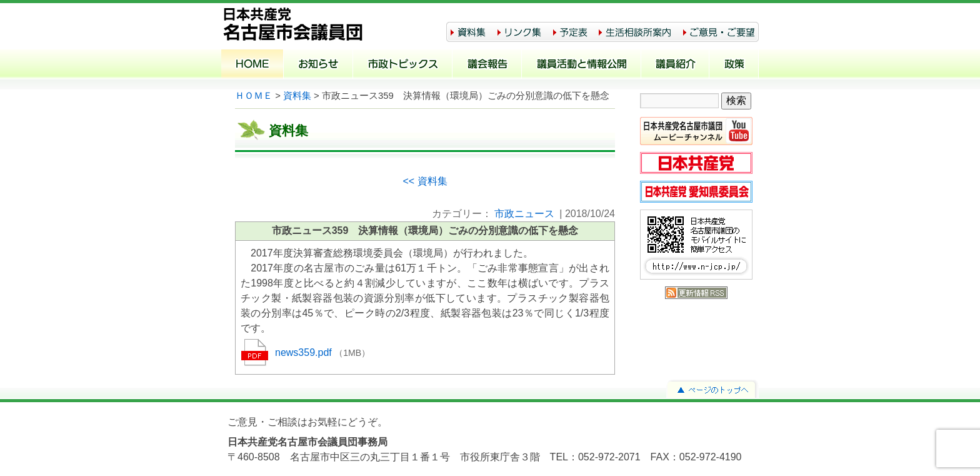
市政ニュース (524, 214)
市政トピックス (403, 65)
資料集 (297, 96)
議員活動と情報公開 (582, 65)
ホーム (252, 65)
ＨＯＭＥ (254, 96)
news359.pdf (305, 352)
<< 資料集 (425, 181)
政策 (734, 65)
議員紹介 (675, 65)
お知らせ (318, 65)
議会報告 (487, 65)
